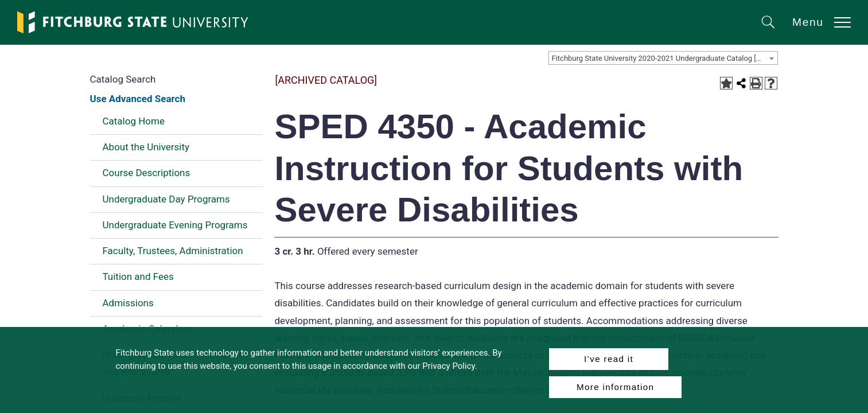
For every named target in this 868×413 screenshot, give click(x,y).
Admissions (128, 303)
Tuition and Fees (138, 276)
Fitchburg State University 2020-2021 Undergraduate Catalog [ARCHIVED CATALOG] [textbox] (665, 58)
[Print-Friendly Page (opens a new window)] (756, 83)
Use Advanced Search (138, 99)
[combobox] (663, 58)
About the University (146, 147)
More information (615, 387)
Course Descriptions (147, 173)
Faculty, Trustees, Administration (173, 251)
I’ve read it (609, 359)
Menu (808, 22)
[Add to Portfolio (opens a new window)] (726, 83)
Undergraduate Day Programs (166, 199)
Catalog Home (134, 121)
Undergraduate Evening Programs (175, 225)
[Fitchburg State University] (133, 22)
